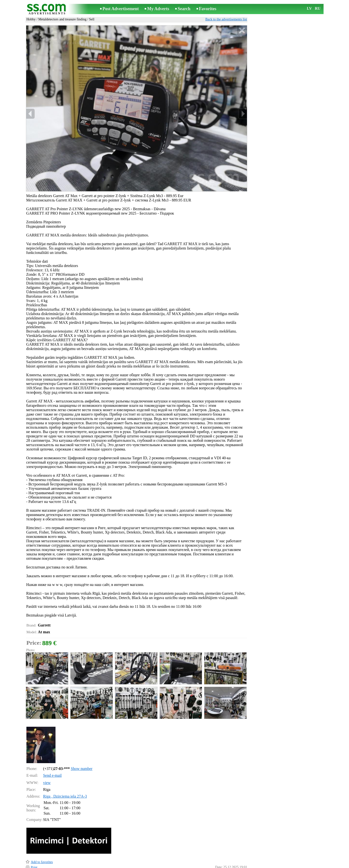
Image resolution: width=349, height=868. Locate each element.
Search (184, 9)
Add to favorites (42, 841)
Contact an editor (133, 865)
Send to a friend (42, 852)
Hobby (31, 19)
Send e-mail (52, 755)
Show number (82, 748)
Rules (113, 865)
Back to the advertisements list (226, 19)
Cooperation (177, 865)
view (47, 762)
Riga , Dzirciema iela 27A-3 (65, 776)
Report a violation (235, 858)
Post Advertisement (121, 9)
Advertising (156, 865)
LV (309, 8)
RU (318, 8)
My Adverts (158, 9)
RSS (192, 865)
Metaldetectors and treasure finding (62, 19)
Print (34, 847)
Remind (36, 858)
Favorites (208, 9)
